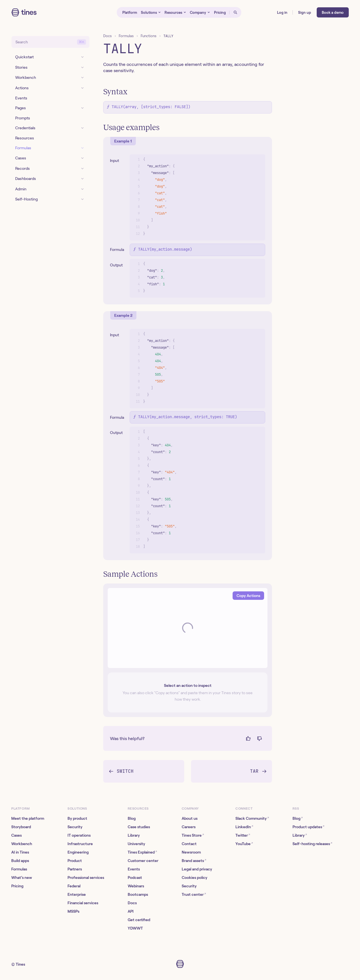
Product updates (308, 827)
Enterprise (77, 894)
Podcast (135, 877)
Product (75, 861)
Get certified (139, 920)
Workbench (22, 844)
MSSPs (73, 911)
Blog (132, 818)
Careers (189, 827)
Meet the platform (28, 818)
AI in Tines (20, 852)
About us (190, 818)
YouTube (244, 844)
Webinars (136, 886)
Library (134, 835)
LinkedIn (244, 827)
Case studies (139, 827)
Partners (75, 869)
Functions (148, 36)
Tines (20, 964)
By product (77, 818)
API (131, 911)
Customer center (143, 861)
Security (75, 827)
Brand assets (194, 860)
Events (134, 869)
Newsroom (191, 852)
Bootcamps (138, 894)
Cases (16, 835)
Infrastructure (80, 844)
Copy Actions (248, 596)
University (136, 844)
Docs (107, 36)
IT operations (79, 835)
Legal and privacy (197, 869)
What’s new (22, 877)
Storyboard (21, 827)
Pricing (17, 886)
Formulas (126, 36)
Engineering (78, 852)
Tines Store (193, 835)
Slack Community (252, 818)
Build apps (20, 861)
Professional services (86, 877)
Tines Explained (142, 852)
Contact (189, 844)
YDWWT (135, 928)
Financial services (83, 903)
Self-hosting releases (312, 844)
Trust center (194, 894)
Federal (74, 886)
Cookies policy (194, 877)
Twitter (243, 835)
